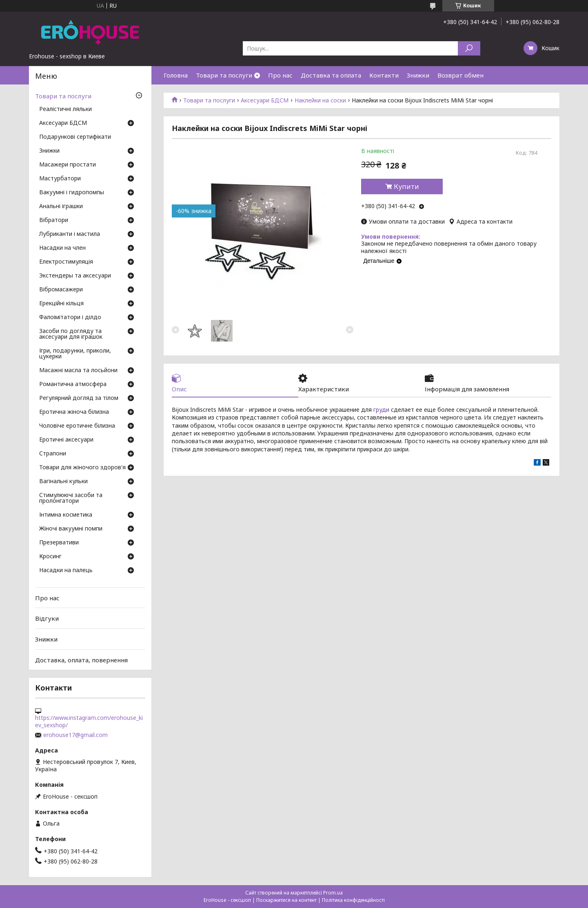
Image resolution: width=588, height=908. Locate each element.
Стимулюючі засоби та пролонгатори (71, 498)
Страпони (53, 454)
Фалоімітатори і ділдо (70, 317)
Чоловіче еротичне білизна (77, 426)
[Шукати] (469, 48)
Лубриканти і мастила (70, 234)
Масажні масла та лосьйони (78, 371)
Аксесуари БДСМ (265, 100)
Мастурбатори (60, 179)
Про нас (280, 75)
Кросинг (50, 557)
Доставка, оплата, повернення (81, 659)
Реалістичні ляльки (65, 109)
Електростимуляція (66, 262)
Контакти (384, 75)
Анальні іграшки (61, 206)
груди (381, 410)
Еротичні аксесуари (66, 440)
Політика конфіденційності (353, 900)
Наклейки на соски (320, 100)
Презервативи (59, 543)
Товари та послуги (224, 75)
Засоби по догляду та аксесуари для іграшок (71, 334)
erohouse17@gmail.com (75, 735)
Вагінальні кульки (63, 482)
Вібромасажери (61, 290)
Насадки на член (62, 248)
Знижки (418, 75)
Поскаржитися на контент (286, 900)
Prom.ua (333, 893)
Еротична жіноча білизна (74, 412)
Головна (176, 75)
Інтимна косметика (66, 515)
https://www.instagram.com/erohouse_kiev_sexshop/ (89, 722)
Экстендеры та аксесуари (75, 276)
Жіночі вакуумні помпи (71, 529)
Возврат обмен (460, 75)
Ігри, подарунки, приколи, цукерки (75, 354)
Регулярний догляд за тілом (79, 398)
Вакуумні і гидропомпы (72, 193)
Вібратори (54, 220)
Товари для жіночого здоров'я (82, 468)
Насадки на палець (66, 571)
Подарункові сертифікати (75, 137)
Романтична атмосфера (73, 384)
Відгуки (47, 618)
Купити (406, 186)
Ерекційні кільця (61, 304)
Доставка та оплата (331, 75)
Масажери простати (68, 165)
